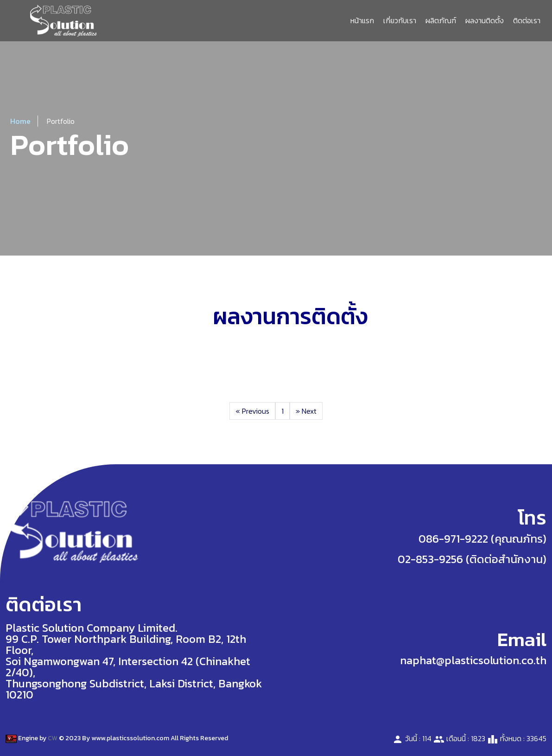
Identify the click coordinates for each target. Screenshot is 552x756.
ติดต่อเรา (527, 20)
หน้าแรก (362, 20)
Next (306, 411)
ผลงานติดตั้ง (485, 20)
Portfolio (61, 121)
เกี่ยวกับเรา (400, 20)
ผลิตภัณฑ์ (441, 20)
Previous (252, 411)
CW (53, 738)
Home (20, 121)
